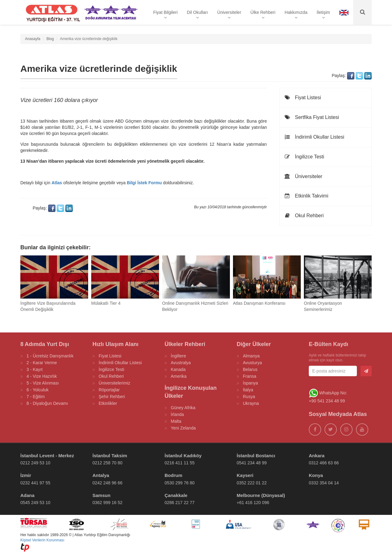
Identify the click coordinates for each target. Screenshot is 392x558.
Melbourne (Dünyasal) (261, 495)
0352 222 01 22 (252, 483)
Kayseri (245, 475)
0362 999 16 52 (107, 503)
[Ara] (362, 12)
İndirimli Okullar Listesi (314, 137)
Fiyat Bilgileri (165, 15)
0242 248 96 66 (107, 483)
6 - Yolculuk (38, 390)
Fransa (250, 376)
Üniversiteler (229, 15)
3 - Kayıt (35, 369)
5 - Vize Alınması (43, 383)
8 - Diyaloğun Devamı (47, 403)
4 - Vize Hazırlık (42, 376)
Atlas (57, 183)
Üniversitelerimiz (114, 383)
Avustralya (181, 363)
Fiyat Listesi (302, 98)
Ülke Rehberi (263, 15)
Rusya (249, 397)
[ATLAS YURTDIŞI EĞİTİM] (52, 12)
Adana (27, 495)
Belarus (250, 369)
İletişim (323, 15)
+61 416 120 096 (253, 503)
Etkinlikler (108, 403)
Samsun (101, 495)
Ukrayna (251, 403)
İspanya (250, 383)
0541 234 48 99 (252, 463)
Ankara (317, 456)
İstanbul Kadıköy (183, 456)
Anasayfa (33, 39)
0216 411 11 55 (180, 463)
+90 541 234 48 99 (327, 401)
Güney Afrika (183, 408)
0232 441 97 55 (35, 483)
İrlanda (177, 414)
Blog (50, 39)
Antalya (101, 475)
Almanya (251, 356)
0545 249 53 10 (35, 503)
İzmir (26, 475)
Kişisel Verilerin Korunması (42, 540)
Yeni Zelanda (183, 428)
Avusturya (252, 363)
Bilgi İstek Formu (144, 183)
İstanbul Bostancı (256, 456)
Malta (176, 421)
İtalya (248, 390)
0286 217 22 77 (180, 503)
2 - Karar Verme (42, 363)
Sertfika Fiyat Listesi (312, 117)
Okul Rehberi (304, 216)
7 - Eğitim (36, 397)
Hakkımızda (296, 15)
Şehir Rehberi (112, 397)
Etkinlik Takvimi (306, 196)
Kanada (178, 369)
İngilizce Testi (304, 157)
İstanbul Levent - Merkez (47, 456)
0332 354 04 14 (324, 483)
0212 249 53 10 (35, 463)
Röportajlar (109, 390)
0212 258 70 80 (107, 463)
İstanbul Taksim (110, 456)
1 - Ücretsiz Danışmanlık (50, 356)
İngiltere (178, 356)
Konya (316, 475)
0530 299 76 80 (180, 483)
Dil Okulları (197, 15)
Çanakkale (176, 495)
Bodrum (174, 475)
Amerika (179, 376)
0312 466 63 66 (324, 463)
